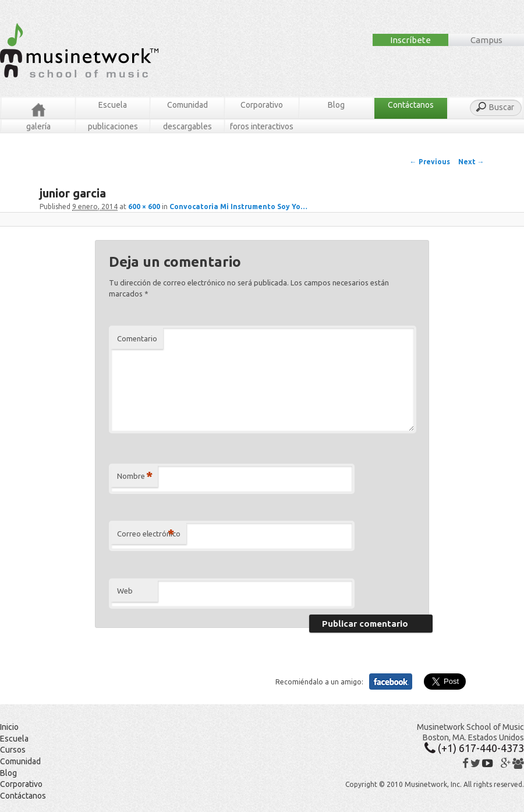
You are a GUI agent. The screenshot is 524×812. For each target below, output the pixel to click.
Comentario (137, 338)
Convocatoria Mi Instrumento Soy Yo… (238, 206)
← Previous (430, 162)
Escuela (113, 105)
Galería (38, 126)
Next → (471, 162)
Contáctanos (411, 105)
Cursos (13, 750)
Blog (336, 105)
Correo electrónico (149, 534)
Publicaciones (113, 126)
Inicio (9, 727)
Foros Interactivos (262, 126)
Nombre (135, 476)
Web (125, 591)
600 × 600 (144, 206)
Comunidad (187, 105)
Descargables (187, 126)
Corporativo (262, 105)
